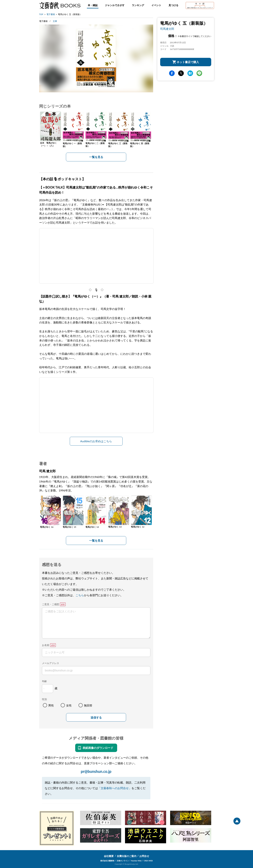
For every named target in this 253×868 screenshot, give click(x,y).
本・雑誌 (93, 5)
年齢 (44, 681)
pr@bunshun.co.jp (96, 771)
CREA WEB (148, 861)
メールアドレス (51, 663)
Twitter (181, 73)
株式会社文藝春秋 (107, 861)
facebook (172, 73)
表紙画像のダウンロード (98, 748)
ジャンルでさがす (115, 5)
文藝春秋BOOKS (60, 5)
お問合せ (144, 856)
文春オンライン (123, 861)
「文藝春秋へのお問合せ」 (115, 788)
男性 (51, 705)
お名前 (46, 645)
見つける (173, 5)
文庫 (55, 21)
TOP (41, 14)
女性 (69, 705)
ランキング (138, 5)
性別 (44, 699)
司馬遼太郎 (167, 29)
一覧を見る (96, 157)
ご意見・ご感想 (51, 604)
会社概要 (109, 856)
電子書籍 (51, 14)
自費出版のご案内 (127, 856)
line (199, 73)
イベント (156, 5)
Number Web (136, 861)
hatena (190, 73)
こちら (80, 595)
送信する (96, 718)
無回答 (88, 705)
